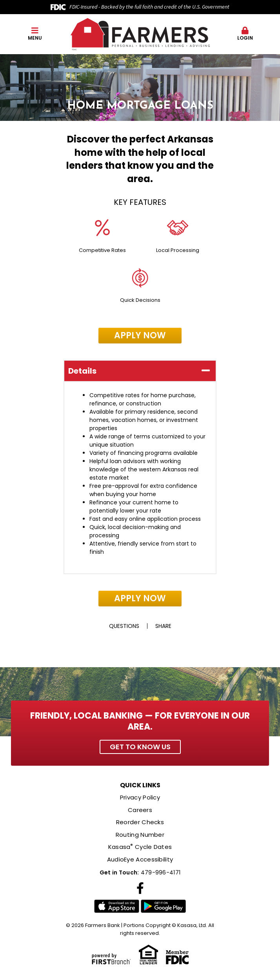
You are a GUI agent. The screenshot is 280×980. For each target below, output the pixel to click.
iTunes (117, 907)
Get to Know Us (140, 747)
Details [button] (82, 371)
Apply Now (140, 335)
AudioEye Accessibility (140, 859)
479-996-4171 (161, 872)
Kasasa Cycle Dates (140, 847)
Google (163, 907)
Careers (140, 810)
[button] (35, 34)
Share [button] (163, 626)
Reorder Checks (140, 822)
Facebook (140, 888)
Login (245, 34)
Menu (35, 34)
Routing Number (140, 835)
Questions (124, 626)
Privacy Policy (140, 797)
